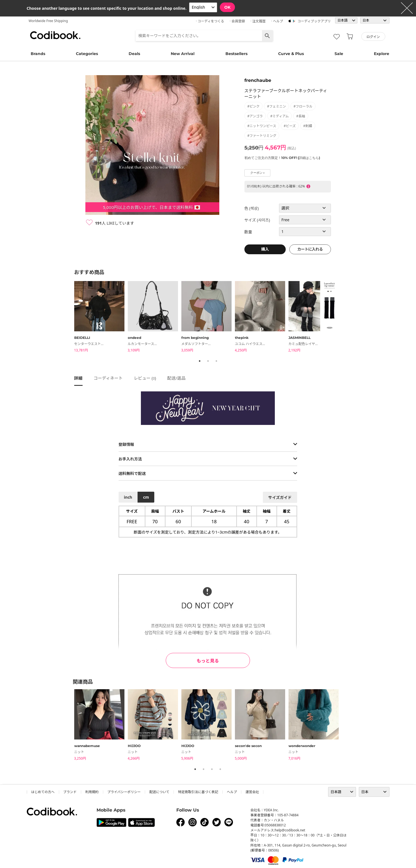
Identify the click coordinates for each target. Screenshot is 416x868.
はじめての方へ (43, 792)
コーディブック (55, 35)
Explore (382, 54)
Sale (339, 54)
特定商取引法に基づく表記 (198, 792)
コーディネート (108, 378)
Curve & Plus (291, 54)
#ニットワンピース (262, 126)
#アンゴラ (255, 116)
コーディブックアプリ (314, 21)
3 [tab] (217, 361)
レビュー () (145, 378)
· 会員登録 (237, 21)
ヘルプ (232, 792)
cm (146, 497)
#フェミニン (276, 106)
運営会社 (252, 792)
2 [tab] (208, 361)
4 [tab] (220, 769)
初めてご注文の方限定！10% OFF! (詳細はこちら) (282, 158)
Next (346, 317)
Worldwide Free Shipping (48, 21)
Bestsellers (236, 54)
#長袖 (301, 116)
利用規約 (92, 792)
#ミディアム (280, 116)
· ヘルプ (277, 21)
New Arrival (183, 54)
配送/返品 (176, 378)
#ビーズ (290, 126)
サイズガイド (280, 497)
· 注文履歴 (258, 21)
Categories (87, 54)
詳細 (78, 378)
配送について (159, 792)
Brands (38, 54)
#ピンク (254, 106)
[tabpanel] (101, 318)
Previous (70, 317)
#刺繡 (308, 126)
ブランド (70, 792)
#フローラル (303, 106)
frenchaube (258, 80)
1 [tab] (200, 361)
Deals (134, 54)
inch (128, 497)
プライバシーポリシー (124, 792)
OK (227, 7)
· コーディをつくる (210, 21)
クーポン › (257, 173)
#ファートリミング (262, 136)
